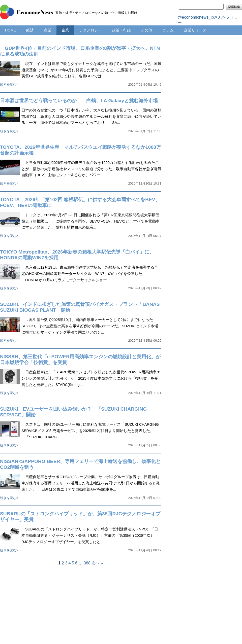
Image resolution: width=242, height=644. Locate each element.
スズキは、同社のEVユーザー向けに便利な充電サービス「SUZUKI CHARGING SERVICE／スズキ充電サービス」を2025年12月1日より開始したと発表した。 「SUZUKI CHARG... (90, 431)
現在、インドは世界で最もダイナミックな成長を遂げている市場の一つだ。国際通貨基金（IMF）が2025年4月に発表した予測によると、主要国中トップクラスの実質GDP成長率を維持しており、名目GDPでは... (91, 70)
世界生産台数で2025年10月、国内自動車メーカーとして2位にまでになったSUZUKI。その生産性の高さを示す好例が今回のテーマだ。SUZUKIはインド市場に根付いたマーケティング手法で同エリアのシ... (90, 326)
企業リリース (195, 30)
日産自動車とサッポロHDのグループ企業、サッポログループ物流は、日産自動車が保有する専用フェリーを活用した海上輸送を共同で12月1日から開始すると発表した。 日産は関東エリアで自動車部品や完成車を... (91, 483)
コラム (168, 30)
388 (87, 563)
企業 (65, 30)
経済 (30, 30)
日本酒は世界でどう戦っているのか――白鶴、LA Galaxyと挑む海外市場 (79, 101)
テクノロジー (90, 30)
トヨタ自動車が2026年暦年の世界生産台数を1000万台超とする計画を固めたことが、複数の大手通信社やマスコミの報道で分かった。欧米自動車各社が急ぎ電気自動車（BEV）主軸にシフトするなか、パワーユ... (91, 169)
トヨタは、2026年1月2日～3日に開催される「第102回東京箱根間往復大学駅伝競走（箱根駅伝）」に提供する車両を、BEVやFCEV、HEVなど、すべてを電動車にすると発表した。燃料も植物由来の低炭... (90, 221)
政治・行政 (121, 30)
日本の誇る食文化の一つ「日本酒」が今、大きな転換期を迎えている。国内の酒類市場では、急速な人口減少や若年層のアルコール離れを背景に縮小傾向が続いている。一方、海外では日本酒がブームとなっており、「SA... (91, 117)
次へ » (97, 563)
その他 (147, 30)
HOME (11, 30)
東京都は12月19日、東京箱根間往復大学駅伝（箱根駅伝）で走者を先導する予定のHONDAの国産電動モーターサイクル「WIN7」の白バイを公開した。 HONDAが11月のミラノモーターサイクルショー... (90, 274)
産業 (48, 30)
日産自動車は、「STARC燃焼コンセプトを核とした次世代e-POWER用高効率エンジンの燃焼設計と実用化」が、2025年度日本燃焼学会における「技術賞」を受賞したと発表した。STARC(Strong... (91, 378)
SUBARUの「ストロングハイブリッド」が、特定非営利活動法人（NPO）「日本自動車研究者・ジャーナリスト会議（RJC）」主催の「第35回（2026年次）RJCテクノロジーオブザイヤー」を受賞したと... (90, 535)
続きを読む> (9, 84)
